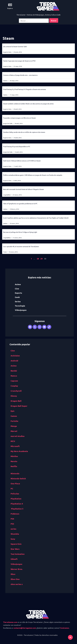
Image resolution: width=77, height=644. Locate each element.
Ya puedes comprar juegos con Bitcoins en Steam (19, 118)
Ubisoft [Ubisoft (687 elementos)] (14, 559)
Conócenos (65, 628)
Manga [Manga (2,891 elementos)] (14, 426)
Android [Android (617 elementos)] (14, 361)
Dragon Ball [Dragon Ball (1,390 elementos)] (16, 401)
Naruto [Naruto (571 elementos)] (14, 461)
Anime (18, 284)
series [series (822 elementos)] (13, 529)
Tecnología (20, 306)
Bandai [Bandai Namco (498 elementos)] (14, 371)
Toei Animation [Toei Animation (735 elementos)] (18, 554)
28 (38, 259)
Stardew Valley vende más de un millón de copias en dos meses (24, 132)
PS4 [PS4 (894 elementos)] (12, 519)
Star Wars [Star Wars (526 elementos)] (15, 549)
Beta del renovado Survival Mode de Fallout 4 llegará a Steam (24, 189)
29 (41, 259)
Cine (17, 289)
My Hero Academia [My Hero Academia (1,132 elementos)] (19, 451)
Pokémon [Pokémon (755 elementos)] (15, 514)
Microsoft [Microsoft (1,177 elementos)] (15, 446)
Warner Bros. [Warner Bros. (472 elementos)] (17, 569)
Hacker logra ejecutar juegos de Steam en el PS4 (19, 61)
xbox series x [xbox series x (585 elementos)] (17, 584)
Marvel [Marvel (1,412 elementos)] (14, 431)
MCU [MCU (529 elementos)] (13, 441)
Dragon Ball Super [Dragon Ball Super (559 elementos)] (19, 406)
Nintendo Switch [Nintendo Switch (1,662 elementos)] (18, 478)
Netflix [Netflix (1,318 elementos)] (14, 466)
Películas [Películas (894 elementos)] (15, 494)
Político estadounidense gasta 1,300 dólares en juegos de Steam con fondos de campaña (33, 175)
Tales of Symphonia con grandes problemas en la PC (20, 203)
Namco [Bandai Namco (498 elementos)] (14, 376)
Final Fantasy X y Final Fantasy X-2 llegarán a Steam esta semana (25, 89)
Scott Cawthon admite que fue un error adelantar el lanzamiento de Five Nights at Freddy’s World (36, 218)
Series (18, 301)
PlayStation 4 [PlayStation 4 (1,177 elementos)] (17, 504)
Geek (17, 297)
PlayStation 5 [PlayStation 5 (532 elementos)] (17, 509)
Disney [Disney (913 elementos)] (14, 396)
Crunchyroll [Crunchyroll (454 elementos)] (16, 391)
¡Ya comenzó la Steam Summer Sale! (15, 46)
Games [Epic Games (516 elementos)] (14, 416)
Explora (10, 8)
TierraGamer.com (10, 622)
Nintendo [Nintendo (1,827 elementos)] (15, 473)
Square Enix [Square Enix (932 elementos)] (16, 544)
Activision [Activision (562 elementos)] (15, 356)
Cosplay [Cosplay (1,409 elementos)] (14, 386)
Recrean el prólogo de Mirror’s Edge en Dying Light (20, 232)
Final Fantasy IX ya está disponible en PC (17, 146)
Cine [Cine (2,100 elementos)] (13, 351)
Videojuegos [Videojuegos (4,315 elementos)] (16, 564)
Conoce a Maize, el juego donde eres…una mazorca (20, 75)
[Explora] (10, 5)
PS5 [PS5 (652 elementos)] (12, 524)
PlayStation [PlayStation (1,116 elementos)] (16, 499)
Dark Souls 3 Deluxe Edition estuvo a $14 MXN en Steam (22, 161)
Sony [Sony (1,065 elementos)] (13, 539)
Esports (18, 293)
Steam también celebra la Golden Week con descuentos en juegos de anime (28, 104)
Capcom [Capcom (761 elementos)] (14, 381)
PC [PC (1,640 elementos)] (12, 489)
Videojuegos (21, 310)
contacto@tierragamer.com (25, 628)
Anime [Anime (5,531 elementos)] (14, 366)
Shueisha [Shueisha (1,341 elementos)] (15, 534)
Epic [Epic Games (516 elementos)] (13, 411)
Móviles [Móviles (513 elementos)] (14, 456)
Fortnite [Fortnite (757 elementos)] (14, 421)
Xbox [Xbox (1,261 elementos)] (13, 574)
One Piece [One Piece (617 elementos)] (15, 483)
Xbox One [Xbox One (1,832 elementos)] (15, 579)
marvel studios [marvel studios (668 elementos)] (18, 436)
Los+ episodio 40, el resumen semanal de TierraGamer (21, 246)
